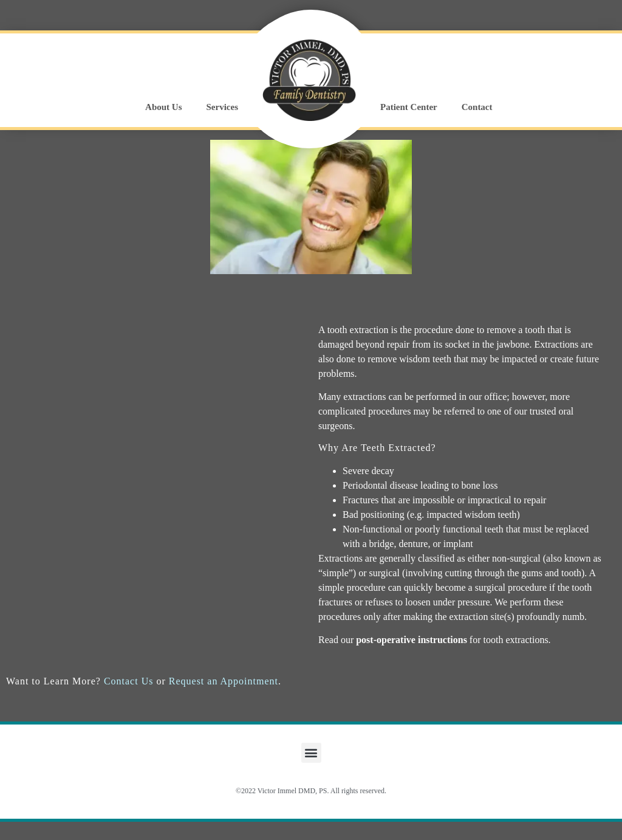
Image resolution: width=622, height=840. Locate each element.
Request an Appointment (224, 681)
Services (222, 107)
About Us (163, 107)
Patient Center (409, 107)
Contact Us (129, 681)
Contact (477, 107)
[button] (311, 753)
